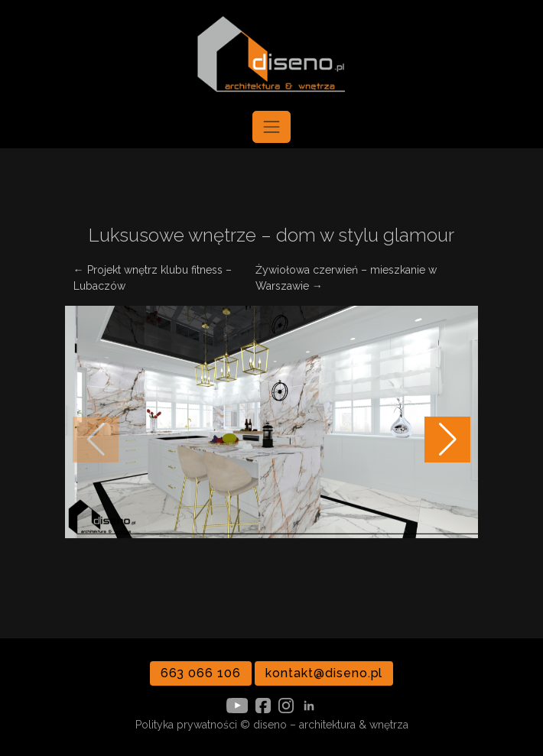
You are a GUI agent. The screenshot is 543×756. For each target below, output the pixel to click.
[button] (447, 440)
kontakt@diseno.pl (324, 673)
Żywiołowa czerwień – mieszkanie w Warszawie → (346, 278)
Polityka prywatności (186, 725)
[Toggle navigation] (271, 127)
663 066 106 (201, 673)
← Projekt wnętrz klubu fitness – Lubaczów (153, 278)
